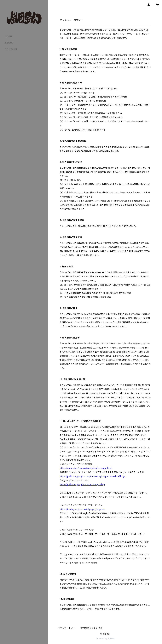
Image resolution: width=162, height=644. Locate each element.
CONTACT (11, 49)
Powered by (105, 639)
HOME (9, 36)
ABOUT (9, 43)
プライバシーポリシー (67, 628)
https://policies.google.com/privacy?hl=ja (82, 485)
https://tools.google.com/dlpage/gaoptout (82, 509)
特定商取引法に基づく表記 (91, 628)
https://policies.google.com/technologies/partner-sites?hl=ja (93, 476)
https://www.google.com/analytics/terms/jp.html (86, 468)
